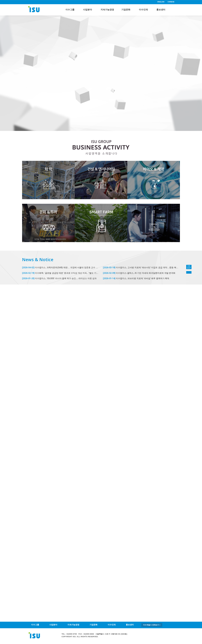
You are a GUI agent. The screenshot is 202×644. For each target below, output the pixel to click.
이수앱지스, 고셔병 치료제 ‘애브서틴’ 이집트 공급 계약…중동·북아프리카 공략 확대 (141, 267)
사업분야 (87, 10)
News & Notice (38, 260)
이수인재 (143, 10)
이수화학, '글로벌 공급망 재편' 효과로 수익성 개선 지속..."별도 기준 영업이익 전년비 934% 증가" (61, 273)
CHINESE (171, 2)
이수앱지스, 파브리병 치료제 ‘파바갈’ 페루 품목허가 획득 (136, 278)
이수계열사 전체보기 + (152, 625)
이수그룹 (70, 10)
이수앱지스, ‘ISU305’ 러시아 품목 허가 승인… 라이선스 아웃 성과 (59, 278)
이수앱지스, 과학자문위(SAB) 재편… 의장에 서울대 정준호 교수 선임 (61, 267)
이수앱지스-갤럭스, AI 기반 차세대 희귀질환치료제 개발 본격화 (139, 273)
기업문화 (126, 10)
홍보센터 (161, 10)
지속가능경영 (107, 10)
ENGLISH (161, 2)
